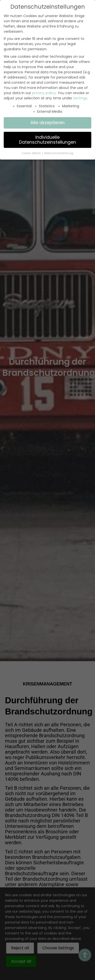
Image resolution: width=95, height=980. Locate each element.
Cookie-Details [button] (32, 153)
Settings (80, 98)
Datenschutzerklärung (59, 153)
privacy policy (44, 93)
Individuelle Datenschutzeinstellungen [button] (47, 140)
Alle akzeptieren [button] (47, 123)
